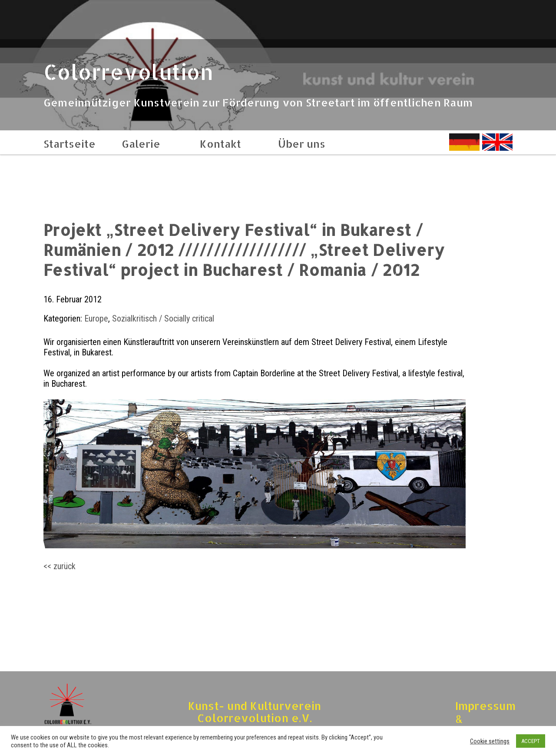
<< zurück (60, 566)
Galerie (141, 144)
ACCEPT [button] (531, 741)
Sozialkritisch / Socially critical (163, 318)
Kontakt (220, 144)
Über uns (302, 144)
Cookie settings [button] (490, 741)
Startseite (69, 144)
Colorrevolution (128, 72)
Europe (96, 318)
